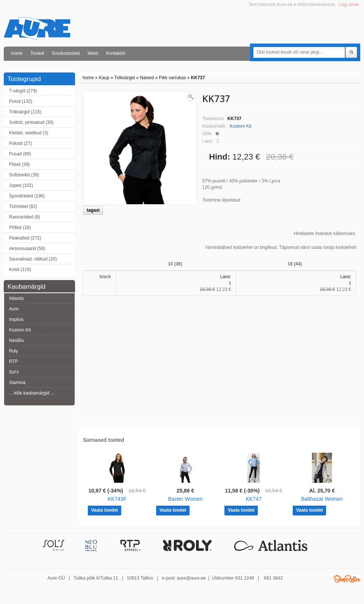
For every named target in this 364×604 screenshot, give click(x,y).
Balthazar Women (322, 499)
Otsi (351, 53)
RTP (14, 361)
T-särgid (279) (23, 91)
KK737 (198, 78)
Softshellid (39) (24, 175)
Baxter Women (185, 499)
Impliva (16, 319)
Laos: (226, 277)
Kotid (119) (20, 270)
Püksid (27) (20, 143)
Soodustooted (66, 53)
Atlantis (16, 298)
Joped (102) (21, 185)
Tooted (37, 53)
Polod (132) (21, 101)
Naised (147, 78)
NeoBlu (16, 340)
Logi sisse (349, 5)
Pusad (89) (20, 154)
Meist (93, 53)
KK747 (254, 499)
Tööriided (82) (23, 206)
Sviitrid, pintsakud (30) (31, 122)
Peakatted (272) (25, 238)
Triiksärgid (125, 78)
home (17, 53)
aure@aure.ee (191, 578)
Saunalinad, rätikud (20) (33, 259)
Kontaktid (116, 53)
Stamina (17, 383)
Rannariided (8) (25, 217)
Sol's (14, 372)
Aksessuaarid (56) (27, 249)
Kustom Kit (20, 330)
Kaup (104, 78)
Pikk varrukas (172, 78)
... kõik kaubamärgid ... (32, 393)
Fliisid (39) (19, 164)
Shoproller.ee (347, 579)
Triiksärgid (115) (25, 112)
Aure (14, 309)
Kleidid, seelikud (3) (29, 133)
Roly (14, 351)
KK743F (117, 499)
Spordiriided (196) (27, 196)
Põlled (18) (20, 227)
